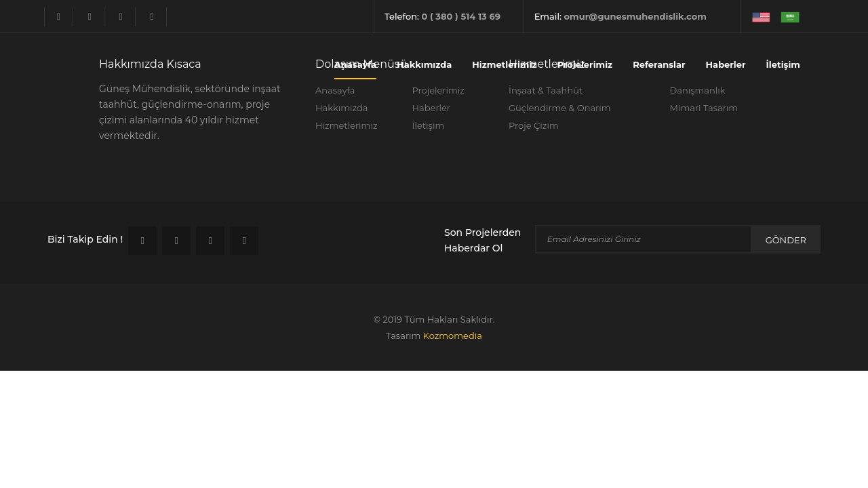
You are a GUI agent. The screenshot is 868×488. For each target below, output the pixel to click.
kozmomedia (453, 335)
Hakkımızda (424, 64)
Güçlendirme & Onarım (560, 108)
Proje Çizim (534, 125)
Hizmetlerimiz (504, 64)
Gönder (786, 240)
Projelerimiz (585, 64)
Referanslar (659, 64)
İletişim (783, 64)
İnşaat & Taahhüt (546, 90)
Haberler (726, 64)
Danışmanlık (698, 90)
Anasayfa (355, 64)
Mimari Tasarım (704, 108)
